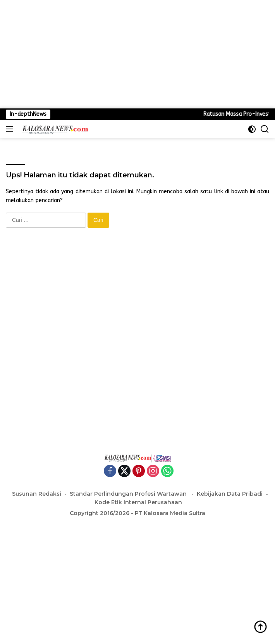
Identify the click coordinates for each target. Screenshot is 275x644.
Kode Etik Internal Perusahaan (138, 502)
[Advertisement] (137, 54)
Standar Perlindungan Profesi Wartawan (129, 494)
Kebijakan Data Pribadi (230, 494)
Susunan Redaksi (37, 494)
